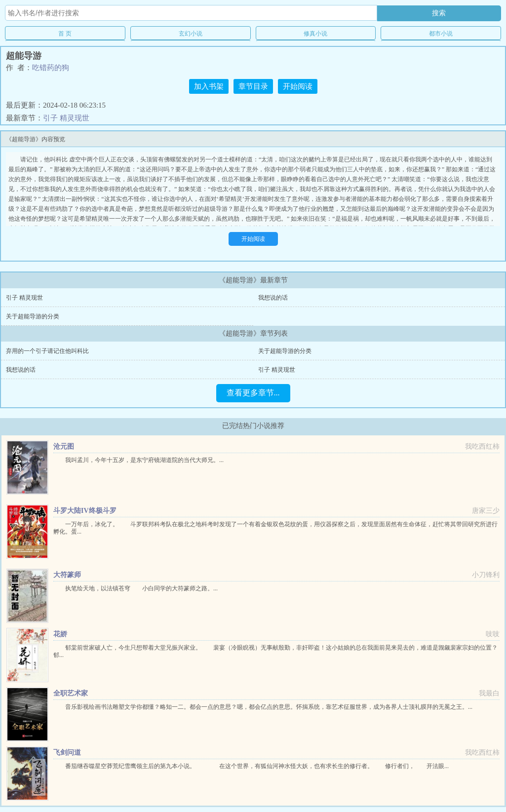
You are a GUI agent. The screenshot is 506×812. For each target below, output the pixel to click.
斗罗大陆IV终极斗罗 (85, 511)
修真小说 (315, 34)
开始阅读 (298, 86)
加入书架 (209, 86)
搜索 (439, 13)
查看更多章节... (253, 393)
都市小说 (441, 34)
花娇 (60, 634)
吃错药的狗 (51, 68)
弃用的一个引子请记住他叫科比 (47, 351)
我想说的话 (273, 298)
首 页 (65, 34)
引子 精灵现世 (66, 118)
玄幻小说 (191, 34)
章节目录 (253, 86)
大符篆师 (67, 575)
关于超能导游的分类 (33, 316)
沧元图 (64, 446)
